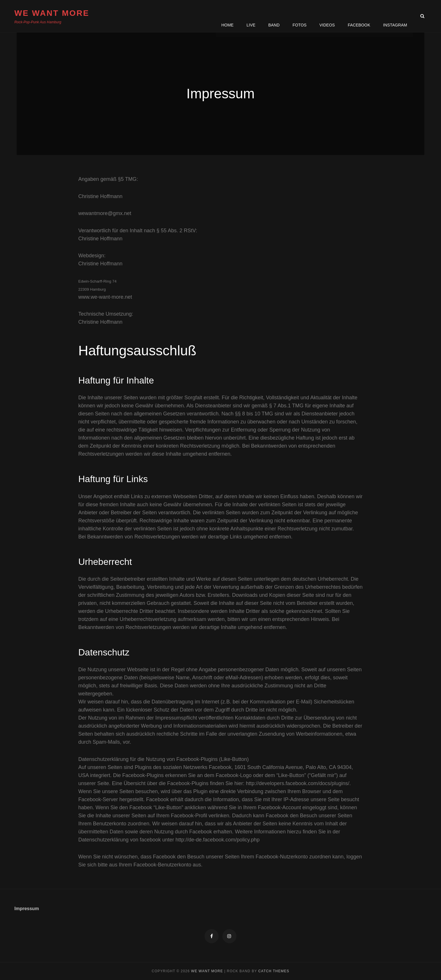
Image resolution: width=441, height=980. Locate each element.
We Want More (52, 13)
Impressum (27, 909)
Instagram (395, 16)
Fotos (300, 16)
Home (227, 16)
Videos (327, 16)
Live (251, 16)
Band (274, 16)
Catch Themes (274, 971)
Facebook (359, 16)
